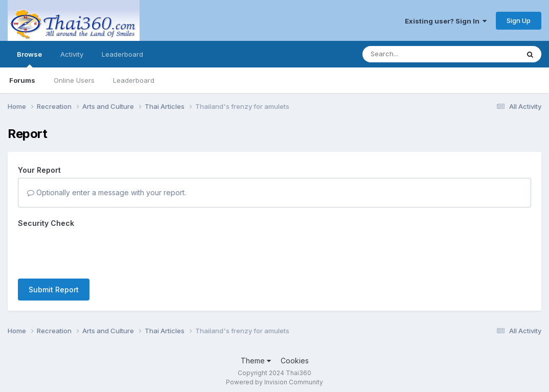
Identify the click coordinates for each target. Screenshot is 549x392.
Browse (29, 59)
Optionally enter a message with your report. (107, 192)
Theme (256, 355)
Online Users (74, 80)
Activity (72, 54)
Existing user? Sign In (446, 21)
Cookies (295, 355)
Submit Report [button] (54, 250)
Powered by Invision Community (274, 377)
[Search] (413, 54)
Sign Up (519, 20)
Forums (22, 80)
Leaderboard (134, 80)
